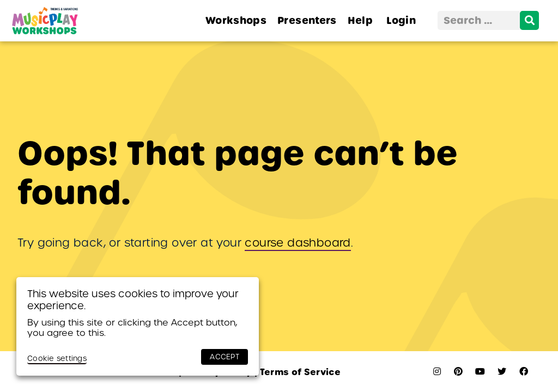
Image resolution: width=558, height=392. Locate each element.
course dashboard (298, 243)
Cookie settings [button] (57, 359)
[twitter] (502, 372)
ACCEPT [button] (225, 357)
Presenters (307, 20)
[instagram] (437, 372)
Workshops (236, 20)
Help (360, 20)
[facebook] (524, 372)
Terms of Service (298, 372)
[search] (529, 20)
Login (401, 20)
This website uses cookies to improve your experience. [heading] (133, 300)
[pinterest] (458, 372)
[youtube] (480, 372)
